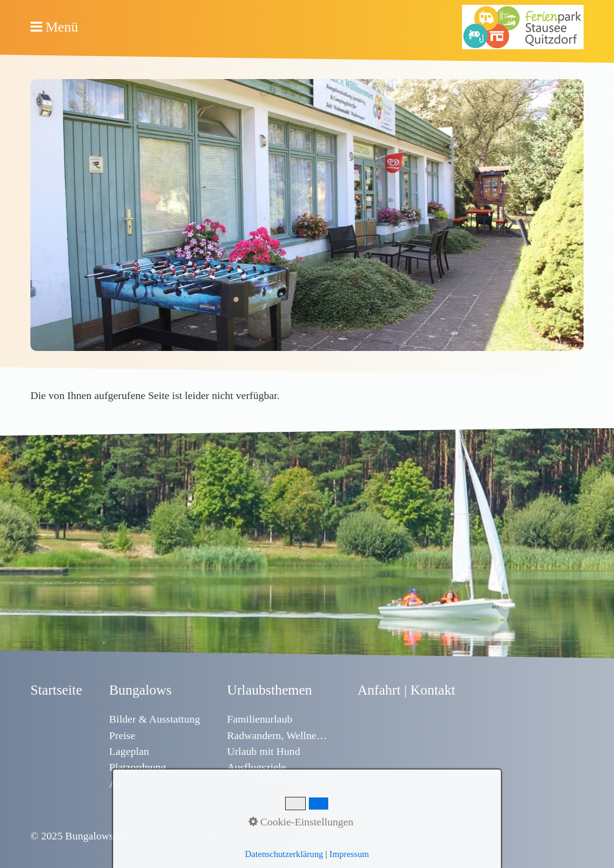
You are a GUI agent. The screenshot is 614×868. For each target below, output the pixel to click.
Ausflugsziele (256, 767)
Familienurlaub (260, 719)
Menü (62, 27)
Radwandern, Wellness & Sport (278, 735)
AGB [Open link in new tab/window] (121, 783)
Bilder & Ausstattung (155, 719)
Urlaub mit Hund (263, 751)
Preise (122, 735)
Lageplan (129, 751)
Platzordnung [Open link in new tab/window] (138, 767)
